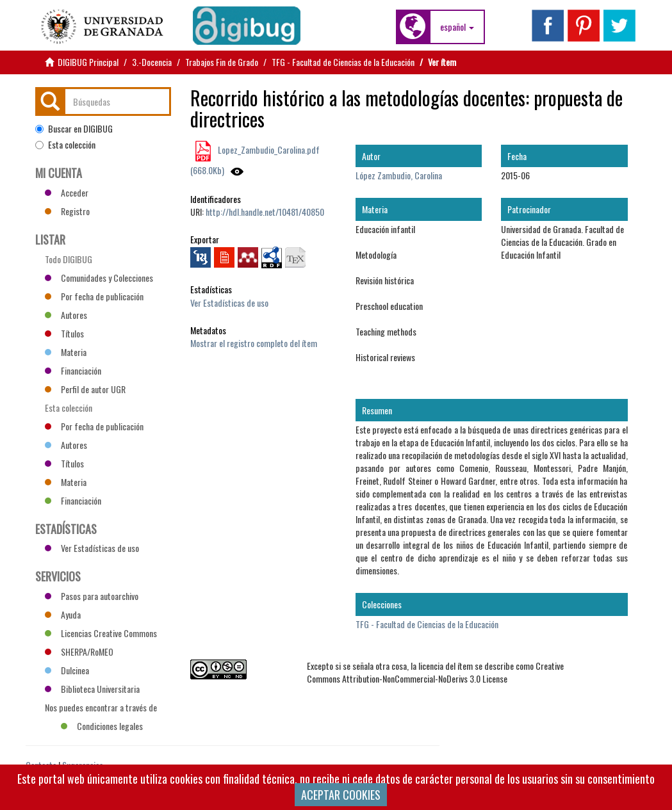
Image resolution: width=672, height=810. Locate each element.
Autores (66, 315)
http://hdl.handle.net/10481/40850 (265, 212)
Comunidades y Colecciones (99, 278)
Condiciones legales (102, 726)
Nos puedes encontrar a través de (101, 709)
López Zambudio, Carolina (399, 175)
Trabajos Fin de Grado (222, 62)
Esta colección (65, 145)
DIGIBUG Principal (88, 62)
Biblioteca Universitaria (92, 689)
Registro (67, 211)
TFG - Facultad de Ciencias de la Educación (343, 62)
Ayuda (63, 614)
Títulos (64, 333)
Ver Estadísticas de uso (229, 303)
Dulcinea (67, 670)
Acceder (67, 192)
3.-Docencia (152, 62)
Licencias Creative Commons (101, 633)
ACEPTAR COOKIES (341, 795)
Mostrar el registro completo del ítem (254, 343)
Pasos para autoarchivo (92, 596)
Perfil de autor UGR (85, 389)
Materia (66, 352)
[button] (457, 27)
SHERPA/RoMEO (79, 652)
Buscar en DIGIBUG (74, 129)
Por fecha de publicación (94, 296)
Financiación (73, 370)
